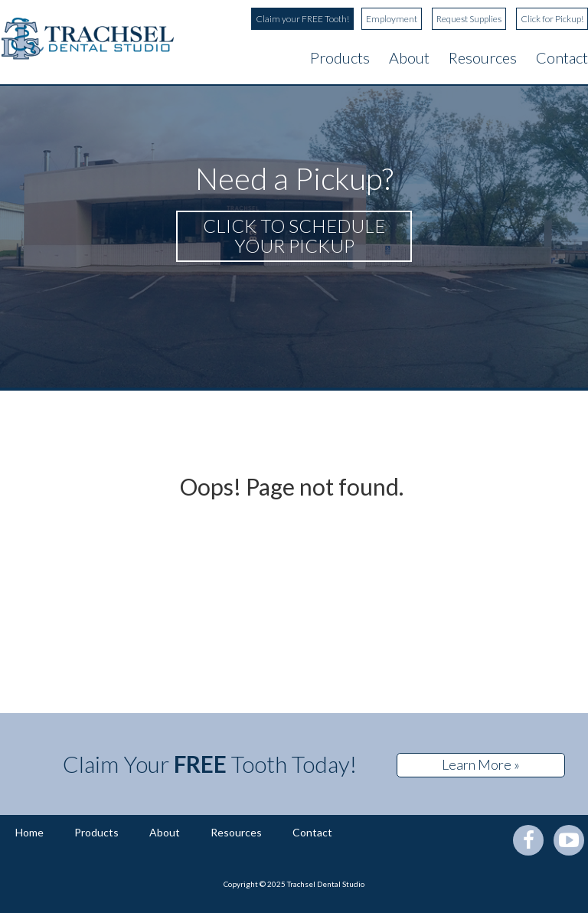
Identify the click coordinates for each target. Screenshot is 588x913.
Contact (562, 57)
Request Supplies (469, 19)
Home (29, 832)
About (409, 57)
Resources (483, 57)
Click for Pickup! (552, 19)
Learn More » (481, 764)
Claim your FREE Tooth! (302, 19)
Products (340, 57)
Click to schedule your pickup (294, 236)
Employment (392, 19)
